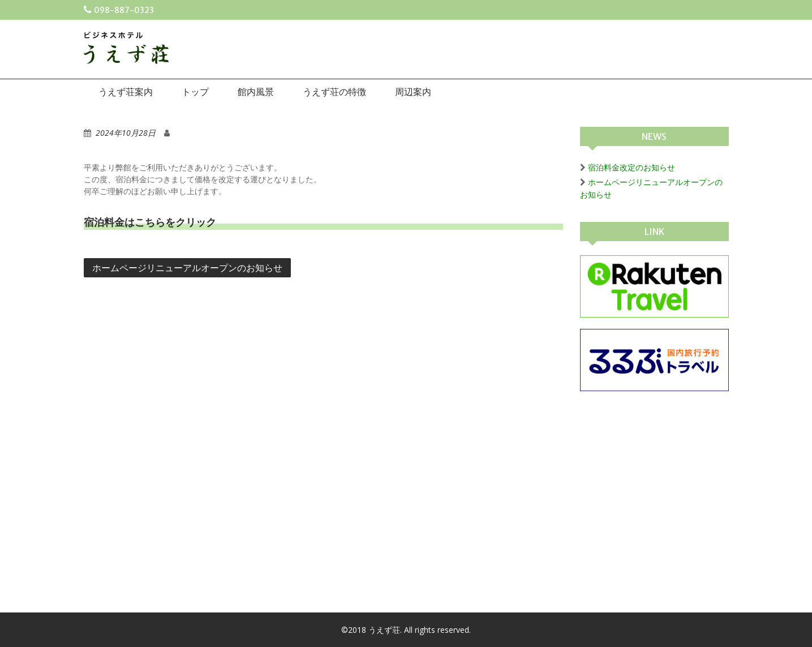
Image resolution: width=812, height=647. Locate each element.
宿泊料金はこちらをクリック (150, 222)
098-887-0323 (124, 10)
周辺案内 (413, 92)
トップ (195, 92)
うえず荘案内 (126, 92)
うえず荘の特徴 (334, 92)
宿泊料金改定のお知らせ (631, 167)
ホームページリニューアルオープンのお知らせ (187, 268)
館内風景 (256, 92)
